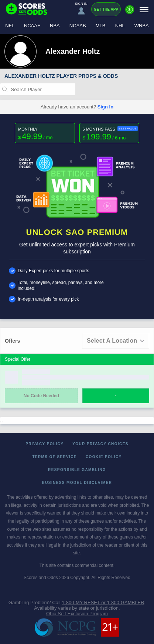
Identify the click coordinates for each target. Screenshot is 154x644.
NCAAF (32, 26)
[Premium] (130, 13)
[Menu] (144, 9)
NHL (120, 26)
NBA (55, 26)
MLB (101, 26)
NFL (10, 26)
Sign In (105, 107)
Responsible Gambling (77, 470)
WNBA (142, 26)
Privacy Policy (45, 444)
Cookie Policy (104, 457)
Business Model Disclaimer (77, 483)
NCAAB (78, 26)
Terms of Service (54, 457)
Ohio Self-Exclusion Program (77, 614)
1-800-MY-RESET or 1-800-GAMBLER (103, 603)
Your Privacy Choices (100, 444)
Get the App (106, 9)
